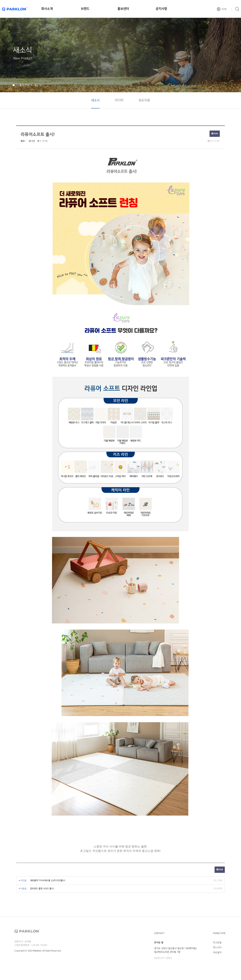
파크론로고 (15, 9)
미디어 (119, 100)
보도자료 (144, 100)
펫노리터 (217, 947)
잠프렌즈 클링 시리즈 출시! (42, 889)
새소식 (95, 100)
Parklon (37, 951)
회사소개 (47, 9)
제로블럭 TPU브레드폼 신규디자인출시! (48, 880)
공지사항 (161, 9)
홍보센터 (123, 9)
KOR (224, 9)
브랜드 (85, 9)
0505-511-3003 (163, 958)
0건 (32, 141)
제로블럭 (217, 952)
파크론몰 (217, 943)
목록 (215, 134)
